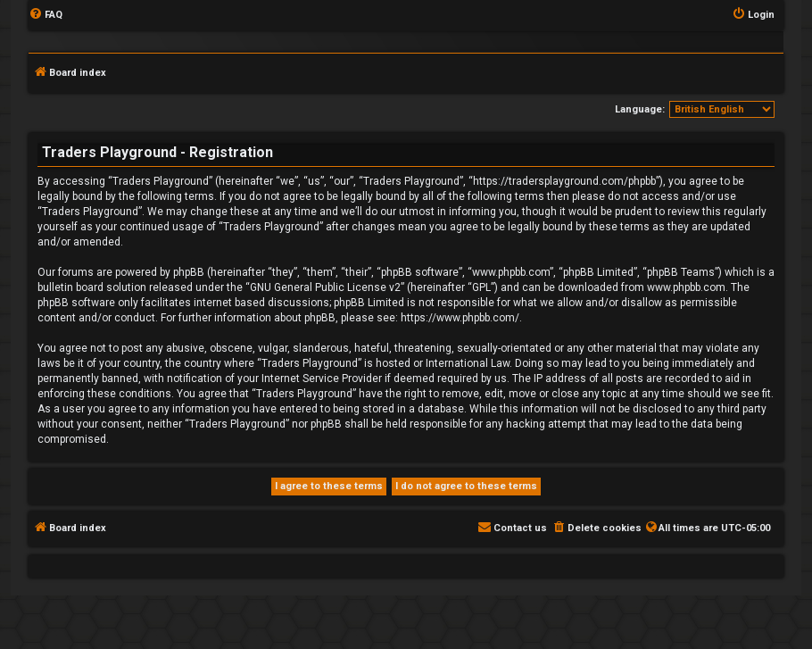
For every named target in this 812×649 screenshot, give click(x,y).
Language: (640, 109)
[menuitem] (46, 15)
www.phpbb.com (686, 287)
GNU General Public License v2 (325, 287)
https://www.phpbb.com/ (460, 318)
